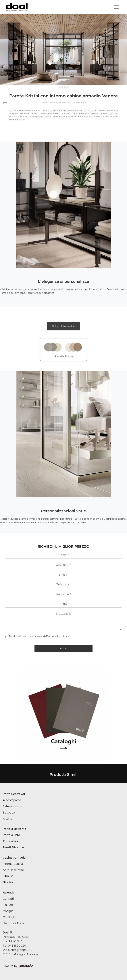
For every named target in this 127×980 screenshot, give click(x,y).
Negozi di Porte (14, 923)
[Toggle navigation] (116, 7)
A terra (8, 819)
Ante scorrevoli (13, 870)
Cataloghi (9, 917)
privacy (65, 636)
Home (44, 102)
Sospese (9, 813)
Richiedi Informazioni (64, 326)
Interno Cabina (72, 102)
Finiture (8, 905)
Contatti (8, 899)
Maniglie (8, 911)
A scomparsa (12, 800)
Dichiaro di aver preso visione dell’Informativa (39, 636)
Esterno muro (12, 806)
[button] (61, 87)
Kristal (83, 102)
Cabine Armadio (56, 102)
